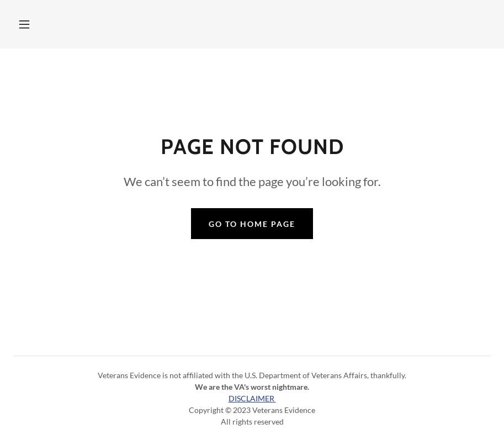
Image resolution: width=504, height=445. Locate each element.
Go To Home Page (252, 224)
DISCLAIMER (252, 398)
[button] (24, 24)
